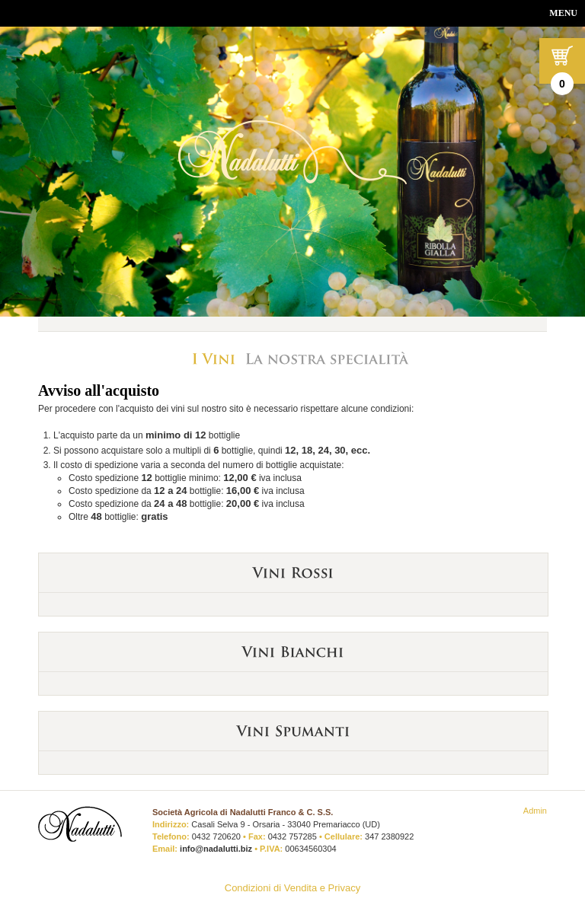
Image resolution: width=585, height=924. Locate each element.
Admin (535, 811)
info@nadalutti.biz (216, 849)
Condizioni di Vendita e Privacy (293, 888)
